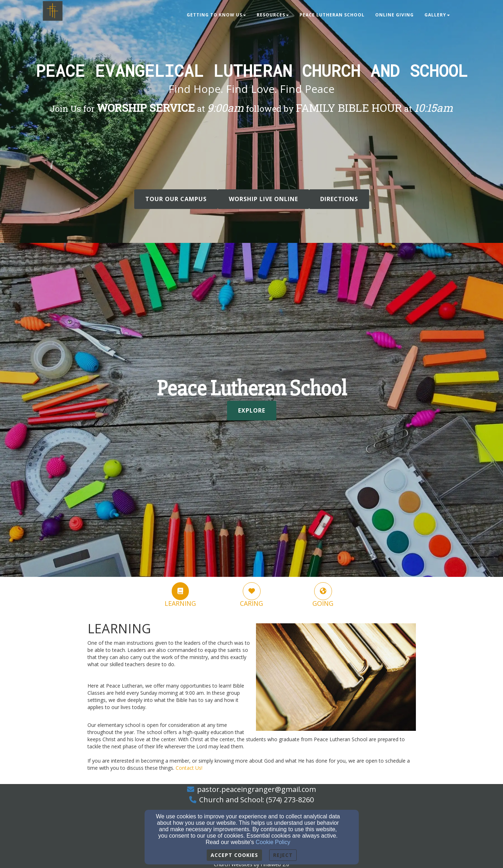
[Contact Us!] (189, 768)
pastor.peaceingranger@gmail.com (256, 789)
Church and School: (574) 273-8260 (256, 800)
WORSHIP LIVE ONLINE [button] (263, 199)
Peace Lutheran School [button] (332, 15)
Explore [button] (252, 410)
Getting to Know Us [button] (216, 15)
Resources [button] (273, 15)
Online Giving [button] (394, 15)
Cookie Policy (273, 842)
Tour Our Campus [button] (176, 199)
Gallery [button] (437, 15)
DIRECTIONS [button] (339, 199)
